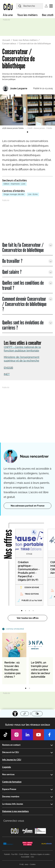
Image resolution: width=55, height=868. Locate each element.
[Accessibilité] (15, 714)
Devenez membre (11, 797)
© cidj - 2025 (24, 864)
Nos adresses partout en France (28, 506)
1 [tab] (28, 132)
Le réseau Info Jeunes (13, 804)
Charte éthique (24, 854)
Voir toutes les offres (28, 618)
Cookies (33, 864)
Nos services (8, 774)
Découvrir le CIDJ (11, 752)
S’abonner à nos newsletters (15, 811)
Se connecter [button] (46, 6)
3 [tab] (29, 611)
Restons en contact (11, 745)
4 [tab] (33, 611)
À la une (8, 15)
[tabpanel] (27, 112)
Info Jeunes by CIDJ (12, 760)
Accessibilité (25, 857)
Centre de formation (12, 782)
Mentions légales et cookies (40, 854)
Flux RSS (14, 854)
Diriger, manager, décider (14, 194)
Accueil (6, 40)
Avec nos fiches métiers (25, 40)
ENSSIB (8, 368)
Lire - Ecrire (33, 194)
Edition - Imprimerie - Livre (14, 184)
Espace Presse (9, 789)
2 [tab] (26, 611)
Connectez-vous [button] (14, 821)
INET (7, 374)
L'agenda (7, 767)
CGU (32, 857)
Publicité (7, 854)
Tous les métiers (27, 15)
